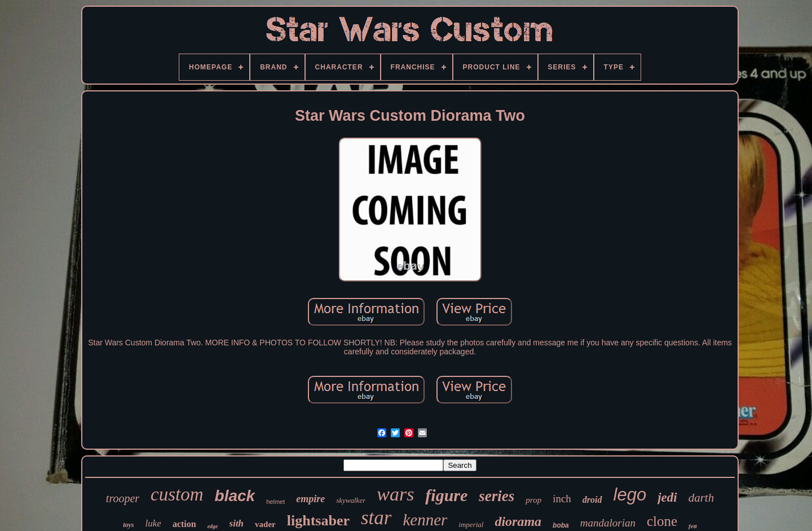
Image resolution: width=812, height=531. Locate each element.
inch (562, 499)
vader (265, 524)
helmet (275, 502)
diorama (518, 521)
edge (213, 526)
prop (533, 500)
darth (701, 498)
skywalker (351, 500)
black (235, 496)
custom (177, 494)
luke (153, 523)
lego (630, 495)
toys (128, 525)
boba (561, 525)
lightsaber (318, 521)
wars (395, 494)
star (376, 518)
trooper (123, 498)
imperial (471, 525)
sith (237, 523)
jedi (667, 497)
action (184, 524)
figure (446, 495)
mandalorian (608, 523)
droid (592, 500)
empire (310, 499)
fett (693, 526)
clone (662, 521)
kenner (425, 520)
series (497, 496)
